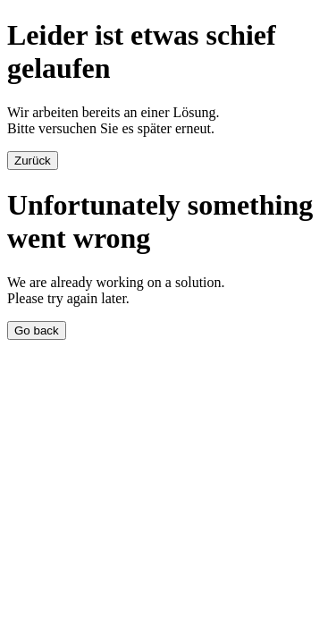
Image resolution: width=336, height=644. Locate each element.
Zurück (33, 161)
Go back (37, 330)
